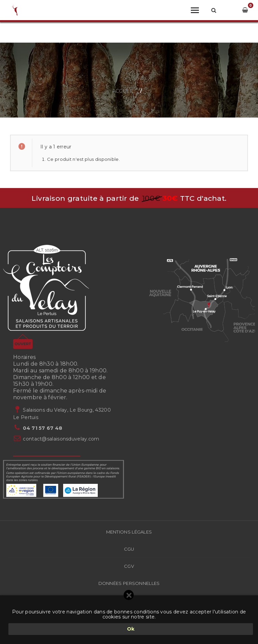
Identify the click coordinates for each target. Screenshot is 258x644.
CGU (129, 549)
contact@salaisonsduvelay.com (61, 439)
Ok (131, 629)
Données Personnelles (129, 583)
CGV (129, 566)
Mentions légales (129, 532)
